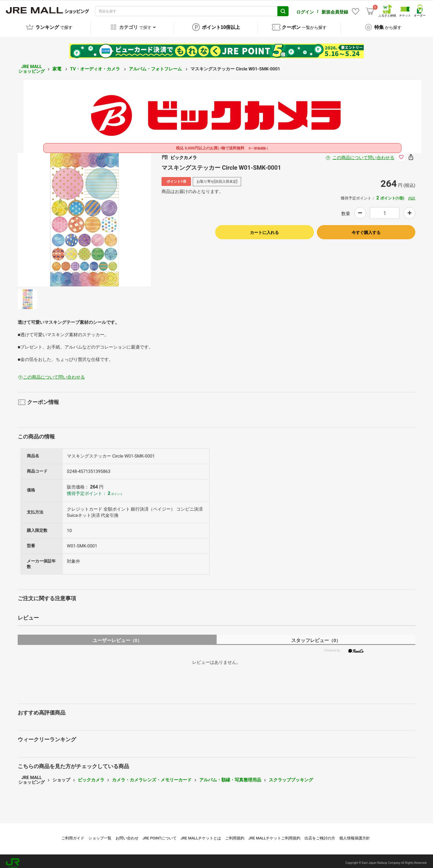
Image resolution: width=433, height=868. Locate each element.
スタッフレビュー (316, 636)
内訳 (412, 194)
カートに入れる (264, 228)
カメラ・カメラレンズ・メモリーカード (152, 776)
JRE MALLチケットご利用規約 (275, 834)
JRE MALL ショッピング (32, 65)
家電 (57, 65)
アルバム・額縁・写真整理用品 (230, 776)
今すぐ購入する (366, 228)
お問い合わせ (127, 834)
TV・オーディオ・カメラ (96, 65)
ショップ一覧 (100, 834)
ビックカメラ (91, 776)
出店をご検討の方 (320, 834)
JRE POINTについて (159, 834)
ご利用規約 (235, 834)
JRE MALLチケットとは (201, 834)
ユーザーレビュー (117, 636)
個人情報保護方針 (355, 834)
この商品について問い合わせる (363, 154)
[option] (84, 216)
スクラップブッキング (291, 776)
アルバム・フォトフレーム (156, 65)
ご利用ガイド (73, 834)
